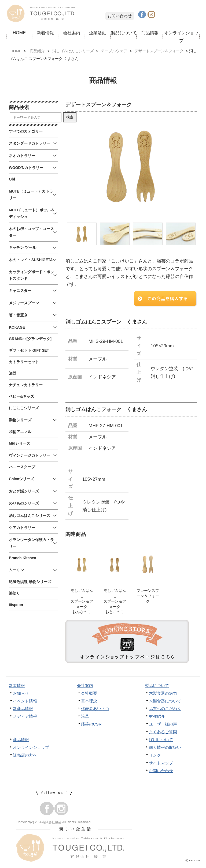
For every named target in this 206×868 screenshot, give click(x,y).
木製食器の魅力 (163, 694)
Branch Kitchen (23, 558)
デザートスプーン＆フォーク (159, 51)
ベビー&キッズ (21, 397)
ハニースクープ (22, 467)
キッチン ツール (23, 248)
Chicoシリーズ (21, 479)
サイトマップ (161, 764)
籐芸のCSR (91, 725)
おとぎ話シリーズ (24, 491)
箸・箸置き (18, 315)
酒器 (13, 373)
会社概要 (89, 694)
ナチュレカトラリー (26, 385)
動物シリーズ (20, 420)
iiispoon (16, 605)
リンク (155, 756)
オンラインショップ (181, 37)
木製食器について (165, 702)
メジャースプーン (24, 303)
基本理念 (89, 702)
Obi (12, 179)
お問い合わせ (120, 16)
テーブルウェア (114, 51)
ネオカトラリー (22, 156)
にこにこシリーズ (24, 408)
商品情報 (150, 33)
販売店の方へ (25, 756)
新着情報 (45, 33)
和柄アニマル (20, 432)
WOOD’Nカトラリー (26, 168)
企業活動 (98, 33)
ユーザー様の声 (163, 725)
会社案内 (72, 33)
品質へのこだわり (165, 709)
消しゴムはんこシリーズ (73, 51)
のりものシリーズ (24, 503)
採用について (161, 740)
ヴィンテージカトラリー (30, 455)
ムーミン (16, 570)
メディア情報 (25, 717)
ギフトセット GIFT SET (29, 350)
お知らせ (21, 694)
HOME (19, 33)
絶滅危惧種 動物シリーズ (30, 582)
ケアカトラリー (22, 528)
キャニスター (20, 291)
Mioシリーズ (20, 443)
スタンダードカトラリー (30, 143)
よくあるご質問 (163, 733)
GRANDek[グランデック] (30, 339)
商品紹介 (37, 51)
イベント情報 (25, 702)
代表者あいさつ (95, 709)
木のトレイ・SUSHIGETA (31, 260)
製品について (124, 33)
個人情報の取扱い (165, 748)
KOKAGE (17, 327)
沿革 (85, 717)
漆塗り (14, 593)
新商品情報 (23, 709)
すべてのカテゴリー (26, 131)
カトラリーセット (24, 362)
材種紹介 (157, 717)
